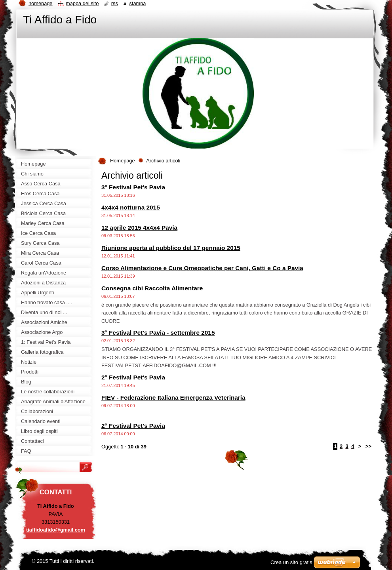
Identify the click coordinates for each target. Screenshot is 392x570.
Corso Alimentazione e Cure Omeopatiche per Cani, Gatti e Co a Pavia (202, 268)
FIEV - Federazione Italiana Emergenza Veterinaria (173, 397)
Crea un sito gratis (291, 562)
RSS (115, 3)
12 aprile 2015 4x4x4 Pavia (139, 228)
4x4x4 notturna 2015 (131, 207)
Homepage (123, 161)
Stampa (137, 3)
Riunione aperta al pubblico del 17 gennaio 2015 (171, 248)
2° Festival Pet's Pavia (133, 377)
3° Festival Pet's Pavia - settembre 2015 (158, 333)
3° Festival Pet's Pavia (133, 187)
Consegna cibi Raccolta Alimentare (152, 288)
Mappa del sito (82, 3)
